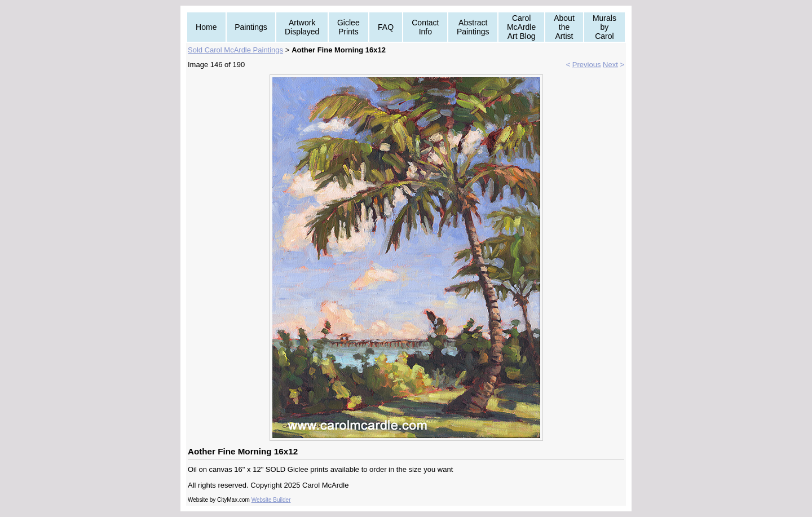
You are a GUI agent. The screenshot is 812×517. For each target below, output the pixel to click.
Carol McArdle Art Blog (521, 27)
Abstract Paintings (473, 27)
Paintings (251, 27)
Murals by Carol (604, 27)
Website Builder (271, 500)
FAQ (386, 27)
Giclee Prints (348, 27)
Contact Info (425, 27)
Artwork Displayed (302, 27)
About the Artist (564, 27)
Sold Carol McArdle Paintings (235, 50)
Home (206, 27)
